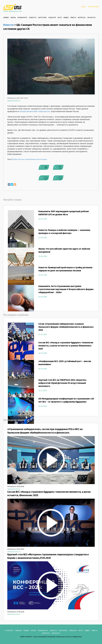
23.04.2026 (43, 219)
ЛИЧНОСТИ (91, 18)
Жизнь (13, 18)
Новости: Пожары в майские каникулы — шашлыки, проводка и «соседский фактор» (64, 232)
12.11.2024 (43, 391)
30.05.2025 (43, 369)
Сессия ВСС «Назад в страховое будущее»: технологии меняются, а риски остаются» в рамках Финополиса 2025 (66, 346)
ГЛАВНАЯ (18, 631)
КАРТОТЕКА (42, 18)
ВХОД (83, 7)
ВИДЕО (66, 18)
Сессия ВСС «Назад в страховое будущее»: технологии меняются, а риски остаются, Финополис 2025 (49, 494)
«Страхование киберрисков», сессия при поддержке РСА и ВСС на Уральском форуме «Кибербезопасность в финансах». (45, 431)
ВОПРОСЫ (82, 18)
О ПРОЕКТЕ (9, 631)
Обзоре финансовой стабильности (35, 112)
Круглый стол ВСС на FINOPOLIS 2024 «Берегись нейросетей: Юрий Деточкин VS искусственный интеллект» (62, 383)
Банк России (19, 159)
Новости (33, 18)
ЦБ (12, 159)
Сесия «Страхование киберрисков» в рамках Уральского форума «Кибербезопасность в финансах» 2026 (66, 327)
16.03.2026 (43, 334)
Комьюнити (22, 18)
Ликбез (6, 18)
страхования (30, 159)
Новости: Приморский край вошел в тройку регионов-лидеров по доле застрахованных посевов (66, 269)
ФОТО (60, 18)
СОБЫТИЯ (52, 18)
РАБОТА (73, 18)
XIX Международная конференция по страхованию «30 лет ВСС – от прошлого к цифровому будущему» (66, 400)
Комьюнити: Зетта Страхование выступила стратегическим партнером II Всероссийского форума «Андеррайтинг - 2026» (66, 289)
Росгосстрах (42, 159)
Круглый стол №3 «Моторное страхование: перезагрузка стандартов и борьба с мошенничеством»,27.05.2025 (48, 556)
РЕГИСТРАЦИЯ (93, 7)
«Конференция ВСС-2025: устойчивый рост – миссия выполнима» (65, 363)
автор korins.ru (14, 101)
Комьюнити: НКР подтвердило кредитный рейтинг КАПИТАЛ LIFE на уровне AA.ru (64, 213)
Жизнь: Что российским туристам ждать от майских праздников (64, 250)
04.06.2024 (43, 406)
